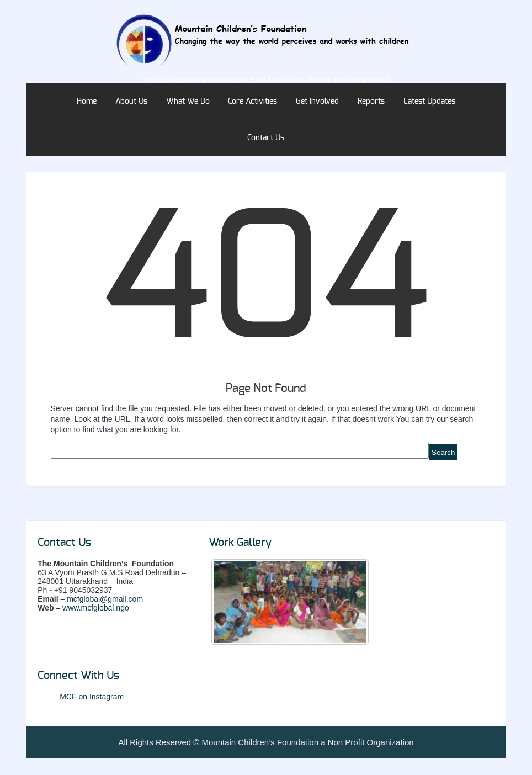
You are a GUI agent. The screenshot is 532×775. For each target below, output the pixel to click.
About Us (131, 102)
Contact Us (266, 138)
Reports (371, 102)
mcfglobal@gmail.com (105, 599)
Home (87, 102)
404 (266, 284)
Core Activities (252, 102)
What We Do (188, 102)
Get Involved (317, 102)
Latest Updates (429, 102)
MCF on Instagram (92, 697)
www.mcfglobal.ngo (96, 608)
